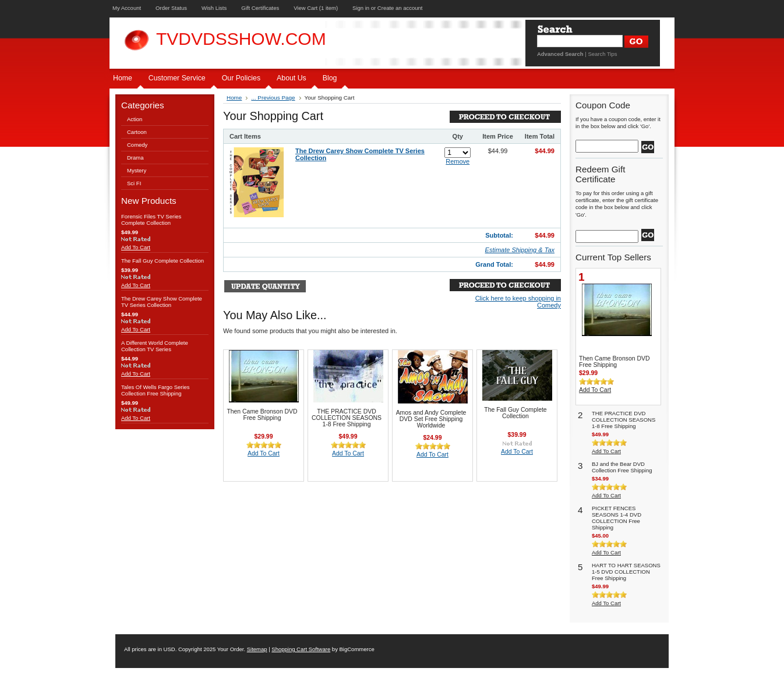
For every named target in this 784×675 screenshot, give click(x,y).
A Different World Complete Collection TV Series (155, 346)
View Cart (316, 8)
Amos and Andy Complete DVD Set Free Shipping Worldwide (431, 419)
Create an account (400, 8)
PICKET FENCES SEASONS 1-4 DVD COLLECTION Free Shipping (617, 518)
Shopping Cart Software (301, 649)
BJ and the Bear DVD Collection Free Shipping (622, 467)
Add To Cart (136, 247)
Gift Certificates (260, 8)
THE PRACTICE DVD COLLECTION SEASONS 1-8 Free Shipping (347, 418)
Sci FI (134, 183)
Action (135, 119)
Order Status (171, 8)
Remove (458, 161)
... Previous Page (273, 98)
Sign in (361, 8)
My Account (127, 8)
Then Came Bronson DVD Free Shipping (262, 415)
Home (234, 98)
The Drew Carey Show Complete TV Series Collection (162, 302)
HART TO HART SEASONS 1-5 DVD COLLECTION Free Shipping (626, 572)
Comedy (137, 145)
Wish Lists (214, 8)
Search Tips (602, 54)
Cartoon (137, 132)
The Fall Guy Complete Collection (163, 261)
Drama (135, 158)
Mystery (137, 170)
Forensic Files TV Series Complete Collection (151, 220)
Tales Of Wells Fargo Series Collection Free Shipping (156, 390)
